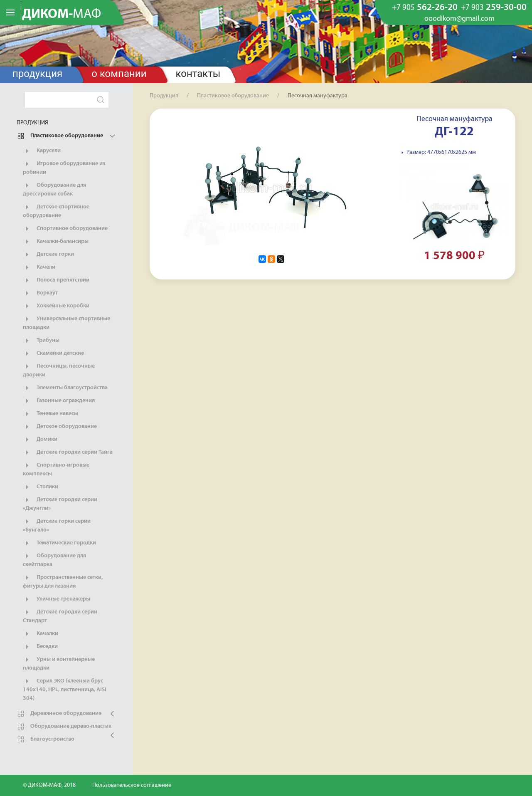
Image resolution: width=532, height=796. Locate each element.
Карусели (42, 151)
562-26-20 (425, 8)
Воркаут (40, 293)
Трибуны (41, 341)
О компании (119, 74)
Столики (41, 487)
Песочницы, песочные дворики (59, 370)
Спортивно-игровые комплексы (56, 469)
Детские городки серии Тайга (68, 452)
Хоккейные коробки (56, 306)
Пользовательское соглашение (132, 785)
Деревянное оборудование (59, 714)
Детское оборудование (60, 427)
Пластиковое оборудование (60, 136)
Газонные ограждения (59, 401)
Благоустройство (46, 739)
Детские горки (48, 255)
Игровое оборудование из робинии (64, 168)
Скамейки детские (53, 354)
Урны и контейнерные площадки (59, 663)
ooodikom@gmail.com (459, 19)
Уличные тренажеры (57, 599)
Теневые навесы (50, 414)
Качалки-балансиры (56, 242)
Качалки (41, 634)
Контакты (198, 74)
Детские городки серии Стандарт (60, 616)
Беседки (40, 647)
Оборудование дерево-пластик (64, 727)
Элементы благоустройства (65, 388)
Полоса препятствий (56, 280)
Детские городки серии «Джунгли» (60, 504)
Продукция (37, 74)
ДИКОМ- (62, 15)
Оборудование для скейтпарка (54, 560)
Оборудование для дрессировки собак (54, 189)
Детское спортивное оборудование (56, 211)
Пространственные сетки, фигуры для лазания (63, 581)
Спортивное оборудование (65, 229)
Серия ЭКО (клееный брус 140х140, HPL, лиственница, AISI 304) (65, 689)
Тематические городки (59, 543)
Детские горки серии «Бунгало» (57, 525)
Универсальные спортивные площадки (66, 323)
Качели (39, 267)
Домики (40, 440)
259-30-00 (494, 8)
